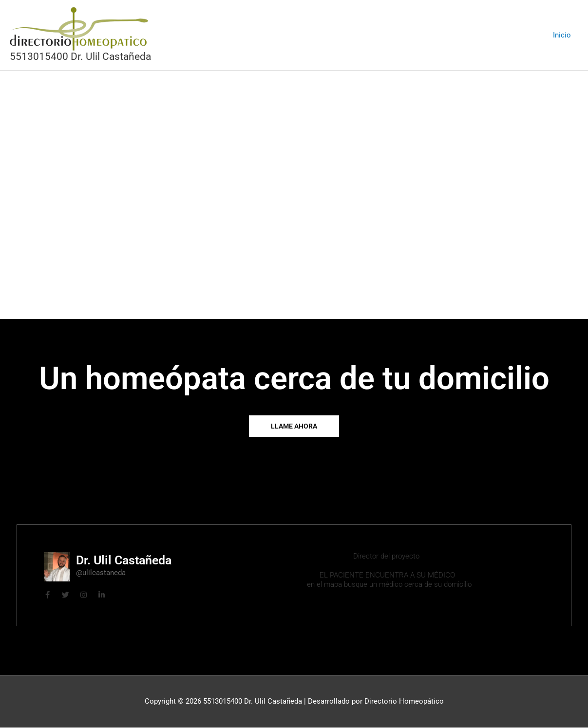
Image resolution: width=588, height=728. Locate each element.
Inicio (562, 35)
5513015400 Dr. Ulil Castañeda (80, 56)
